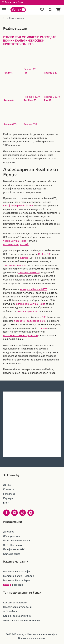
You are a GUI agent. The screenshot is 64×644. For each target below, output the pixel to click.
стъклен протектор (29, 272)
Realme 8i (9, 100)
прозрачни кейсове (15, 265)
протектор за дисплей (16, 244)
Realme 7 (9, 73)
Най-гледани (39, 385)
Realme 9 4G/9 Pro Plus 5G (32, 99)
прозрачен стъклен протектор (20, 335)
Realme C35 (45, 254)
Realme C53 (10, 124)
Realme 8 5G (51, 73)
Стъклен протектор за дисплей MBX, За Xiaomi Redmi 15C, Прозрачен (32, 450)
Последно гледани (15, 385)
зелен (43, 328)
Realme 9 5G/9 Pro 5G (52, 99)
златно (24, 258)
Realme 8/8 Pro (30, 71)
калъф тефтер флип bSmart (18, 206)
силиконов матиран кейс (30, 304)
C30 (44, 317)
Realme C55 (30, 124)
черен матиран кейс (15, 241)
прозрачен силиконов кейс (30, 321)
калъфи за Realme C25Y (33, 289)
